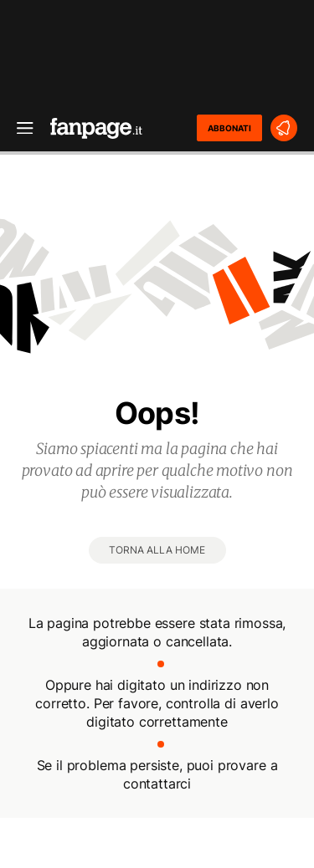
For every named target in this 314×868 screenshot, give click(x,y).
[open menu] (19, 128)
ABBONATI (229, 128)
